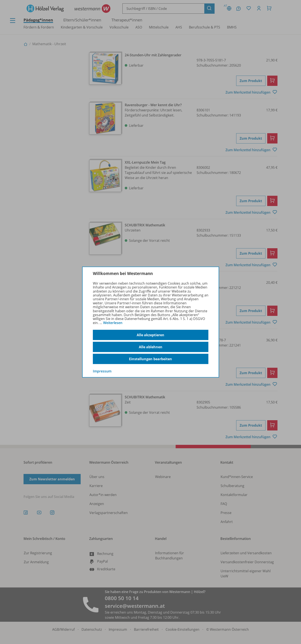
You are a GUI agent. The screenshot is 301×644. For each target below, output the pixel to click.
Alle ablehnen (151, 347)
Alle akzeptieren (150, 335)
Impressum (102, 371)
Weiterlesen (113, 323)
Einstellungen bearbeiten (150, 359)
